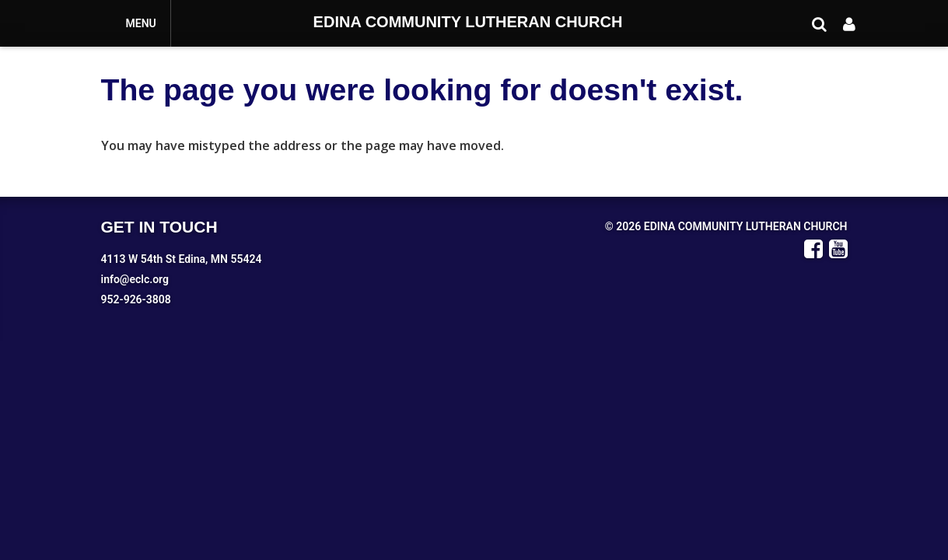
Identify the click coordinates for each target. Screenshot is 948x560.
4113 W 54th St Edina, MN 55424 (182, 259)
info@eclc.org (135, 279)
